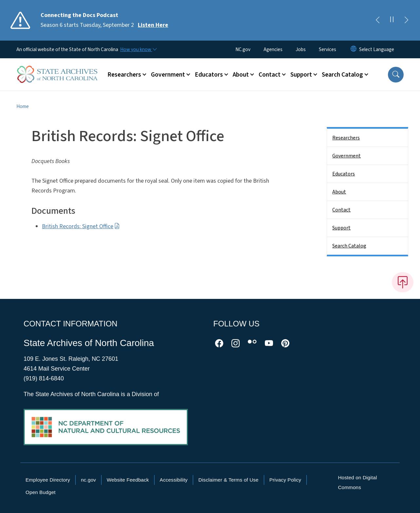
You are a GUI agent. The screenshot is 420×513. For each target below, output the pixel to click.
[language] (377, 49)
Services (328, 49)
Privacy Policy (285, 480)
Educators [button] (209, 75)
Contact (341, 210)
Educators (344, 174)
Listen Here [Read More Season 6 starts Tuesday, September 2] (153, 25)
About (339, 192)
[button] (396, 75)
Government (347, 156)
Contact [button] (270, 75)
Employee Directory (48, 480)
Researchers (346, 138)
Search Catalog (349, 246)
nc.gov (88, 480)
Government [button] (168, 75)
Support (341, 228)
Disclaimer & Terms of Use (228, 480)
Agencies (273, 49)
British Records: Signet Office (81, 226)
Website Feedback (128, 480)
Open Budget (41, 492)
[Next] (406, 20)
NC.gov (243, 49)
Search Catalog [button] (342, 75)
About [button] (241, 75)
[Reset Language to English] (354, 49)
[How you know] (138, 49)
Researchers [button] (124, 75)
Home (23, 106)
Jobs (301, 49)
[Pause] (392, 20)
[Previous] (377, 20)
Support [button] (301, 75)
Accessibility (174, 480)
